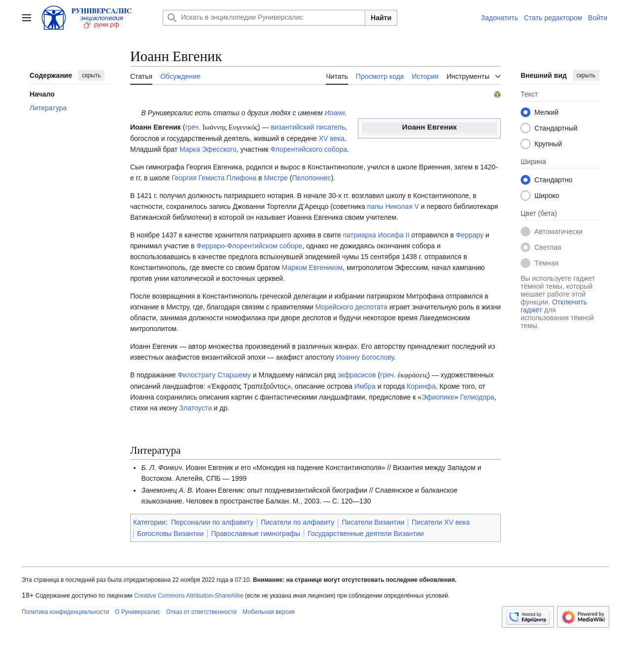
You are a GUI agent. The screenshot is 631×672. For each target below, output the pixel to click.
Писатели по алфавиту (298, 522)
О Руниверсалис (138, 612)
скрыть (91, 75)
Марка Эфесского (208, 149)
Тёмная (546, 263)
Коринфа (421, 386)
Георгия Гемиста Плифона (214, 178)
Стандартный (556, 128)
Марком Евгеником (313, 268)
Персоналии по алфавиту (212, 522)
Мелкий (546, 112)
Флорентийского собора (309, 149)
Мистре (276, 178)
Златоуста (196, 408)
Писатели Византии (373, 522)
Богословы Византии (170, 534)
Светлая (548, 247)
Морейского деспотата (351, 307)
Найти (381, 18)
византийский (292, 127)
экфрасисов (357, 375)
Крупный (548, 144)
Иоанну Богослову (365, 357)
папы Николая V (393, 206)
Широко (547, 196)
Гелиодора (477, 397)
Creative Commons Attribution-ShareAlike (189, 596)
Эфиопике (438, 397)
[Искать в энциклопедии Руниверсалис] (264, 18)
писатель (331, 127)
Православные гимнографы (256, 534)
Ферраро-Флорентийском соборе (250, 246)
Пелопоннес (311, 178)
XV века (332, 138)
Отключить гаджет (554, 306)
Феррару (470, 235)
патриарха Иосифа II (376, 235)
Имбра (365, 386)
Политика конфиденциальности (65, 612)
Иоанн (334, 113)
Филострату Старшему (214, 375)
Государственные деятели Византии (366, 534)
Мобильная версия (269, 612)
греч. (193, 127)
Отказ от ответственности (201, 612)
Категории (149, 522)
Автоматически (559, 232)
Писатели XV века (441, 522)
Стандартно (553, 180)
